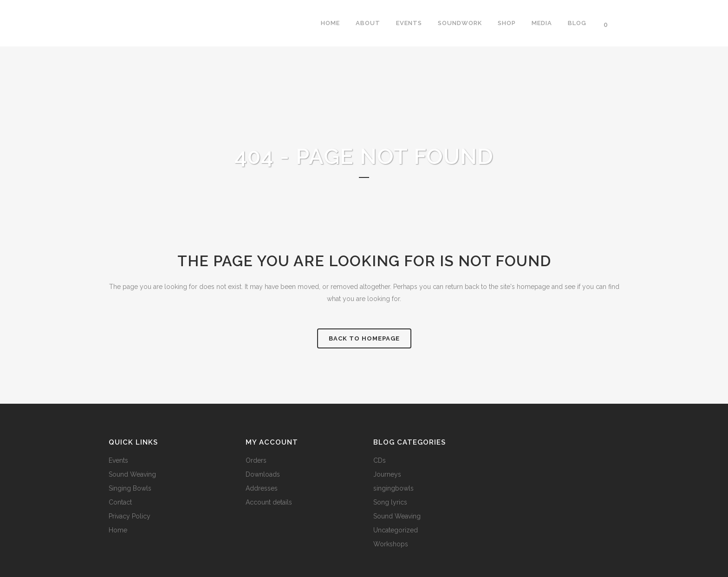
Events (118, 460)
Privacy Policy (130, 516)
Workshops (391, 544)
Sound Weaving (132, 474)
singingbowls (393, 488)
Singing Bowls (130, 488)
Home (118, 530)
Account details (269, 502)
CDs (380, 460)
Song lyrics (390, 502)
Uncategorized (396, 530)
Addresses (262, 488)
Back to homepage (364, 338)
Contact (120, 502)
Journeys (387, 474)
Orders (256, 460)
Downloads (263, 474)
